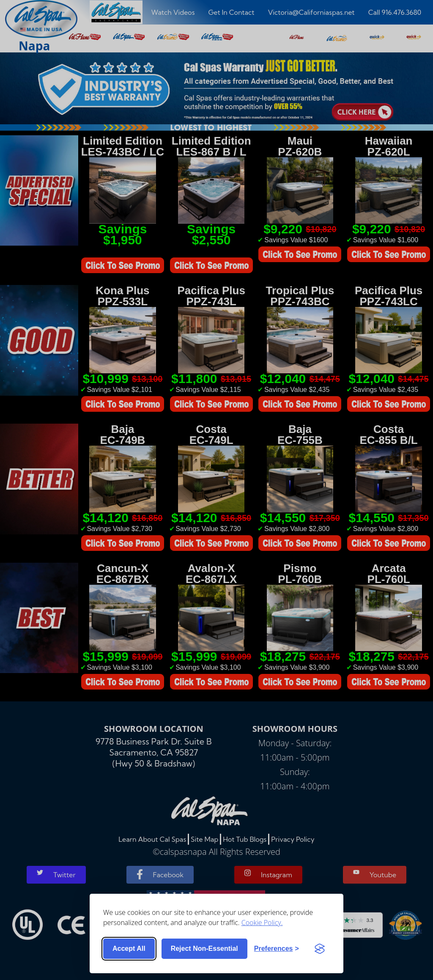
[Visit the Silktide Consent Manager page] (320, 949)
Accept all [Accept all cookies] (129, 949)
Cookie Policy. (262, 923)
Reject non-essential (204, 949)
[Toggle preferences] (277, 949)
